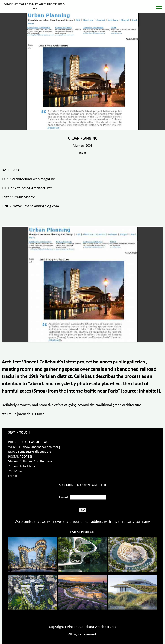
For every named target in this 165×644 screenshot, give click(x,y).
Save (82, 510)
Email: (64, 497)
